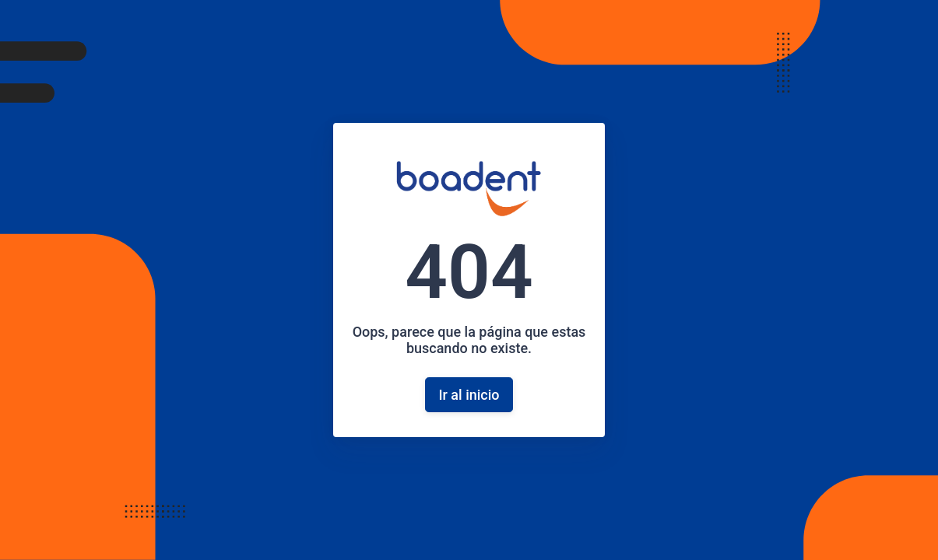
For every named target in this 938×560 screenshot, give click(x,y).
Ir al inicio (469, 395)
